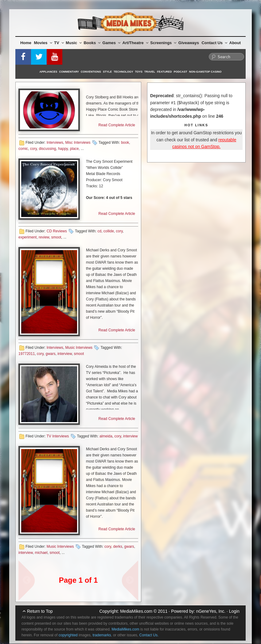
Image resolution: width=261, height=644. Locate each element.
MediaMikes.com (136, 611)
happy (63, 149)
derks (118, 547)
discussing (47, 149)
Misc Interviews (78, 143)
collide (109, 231)
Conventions (91, 72)
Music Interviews (79, 348)
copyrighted (68, 635)
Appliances (49, 72)
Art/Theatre (135, 43)
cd (99, 231)
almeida (106, 436)
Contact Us (214, 43)
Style (107, 72)
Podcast (181, 72)
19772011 (27, 354)
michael (41, 553)
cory (33, 149)
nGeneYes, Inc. (211, 611)
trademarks (102, 635)
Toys (139, 72)
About (235, 43)
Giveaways (189, 43)
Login (234, 611)
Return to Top (40, 611)
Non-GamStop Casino (205, 72)
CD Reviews (57, 231)
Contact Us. (149, 635)
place (74, 149)
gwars (51, 354)
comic (23, 149)
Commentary (69, 72)
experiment (27, 237)
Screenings (163, 43)
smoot (56, 237)
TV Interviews (58, 436)
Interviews (55, 143)
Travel (150, 72)
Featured (164, 72)
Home (26, 43)
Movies (43, 43)
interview (65, 354)
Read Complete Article (117, 125)
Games (111, 43)
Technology (123, 72)
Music (74, 43)
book (125, 143)
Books (92, 43)
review (44, 237)
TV (59, 43)
